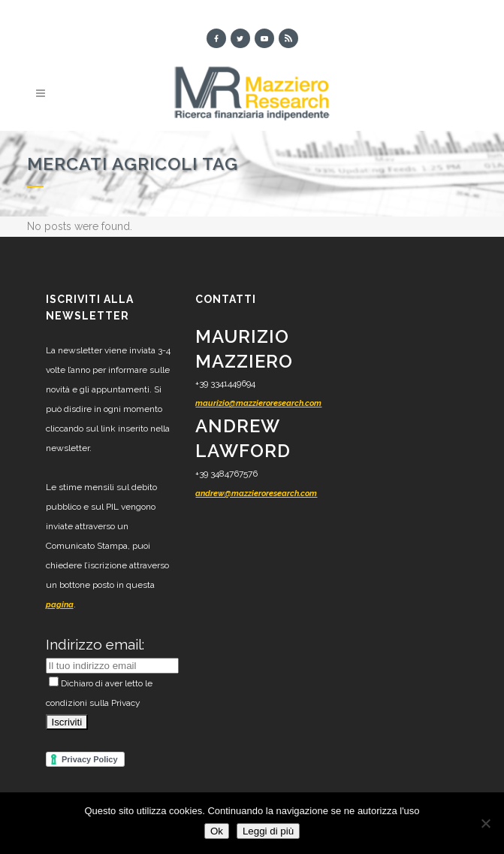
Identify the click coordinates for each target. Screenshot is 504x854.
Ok (217, 831)
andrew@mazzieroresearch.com (256, 494)
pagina (60, 605)
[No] (485, 823)
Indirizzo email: (95, 644)
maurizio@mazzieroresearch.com (258, 403)
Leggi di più (268, 831)
